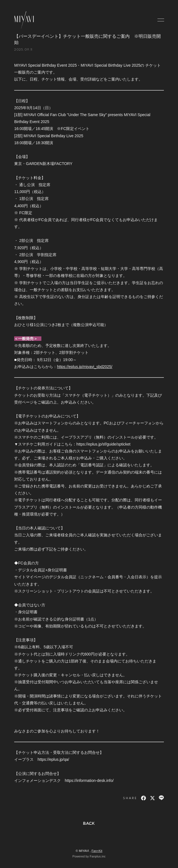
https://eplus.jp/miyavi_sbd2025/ (85, 367)
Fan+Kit (97, 851)
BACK (89, 823)
